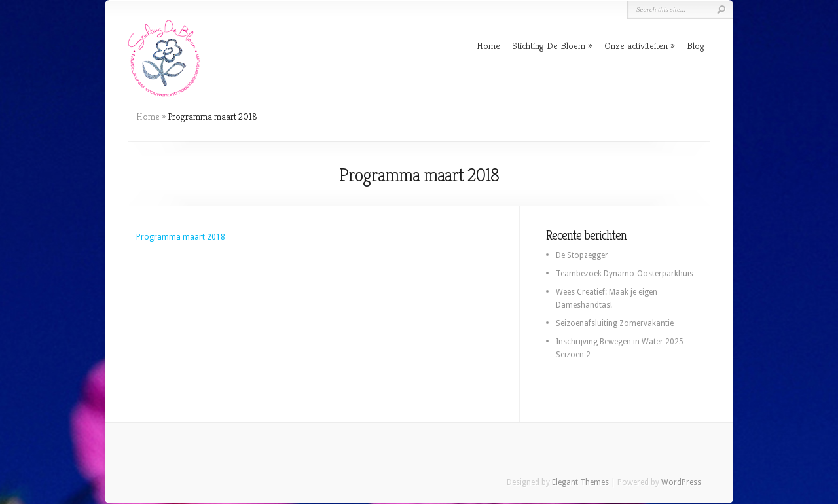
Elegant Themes (580, 482)
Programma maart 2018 (181, 237)
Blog (696, 45)
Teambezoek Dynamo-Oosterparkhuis (625, 274)
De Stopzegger (582, 255)
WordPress (681, 482)
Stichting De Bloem (549, 45)
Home (488, 45)
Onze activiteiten (636, 45)
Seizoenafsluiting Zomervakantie (615, 323)
